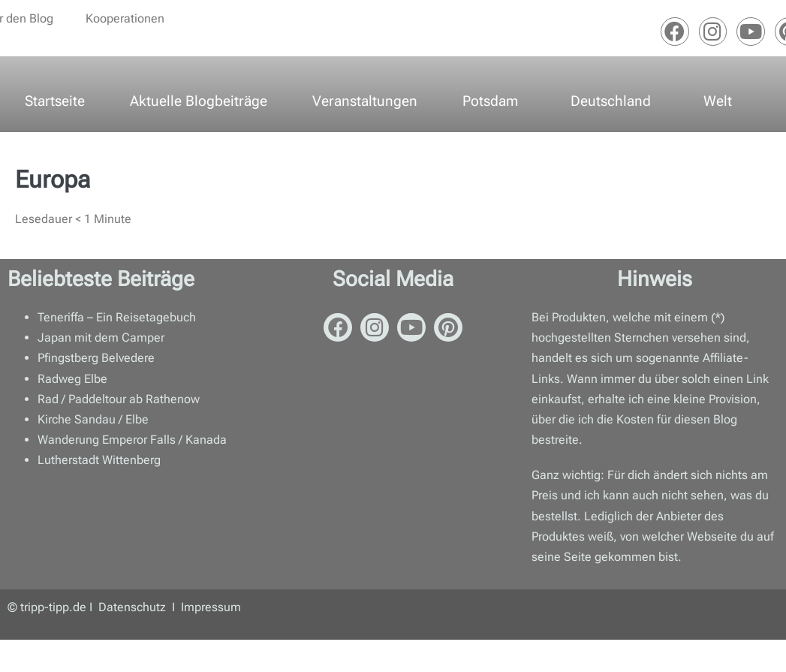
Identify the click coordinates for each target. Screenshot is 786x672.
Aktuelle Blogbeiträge (199, 101)
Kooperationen (125, 18)
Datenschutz (134, 607)
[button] (494, 101)
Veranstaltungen (365, 101)
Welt (718, 101)
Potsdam (490, 101)
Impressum (211, 607)
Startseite (55, 101)
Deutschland (611, 101)
